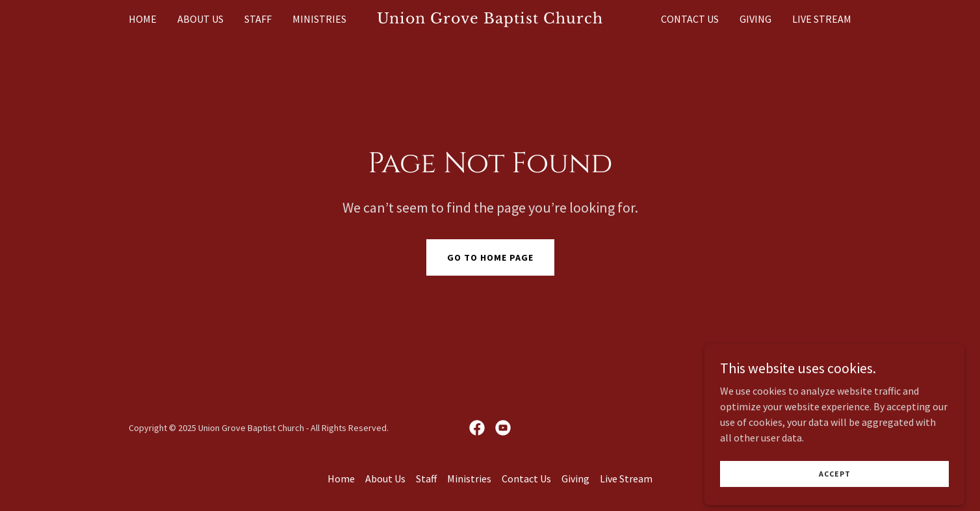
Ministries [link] (319, 19)
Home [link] (143, 19)
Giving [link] (755, 19)
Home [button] (341, 478)
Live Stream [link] (822, 19)
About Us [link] (200, 19)
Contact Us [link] (690, 19)
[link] (490, 20)
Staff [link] (258, 19)
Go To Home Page (490, 257)
